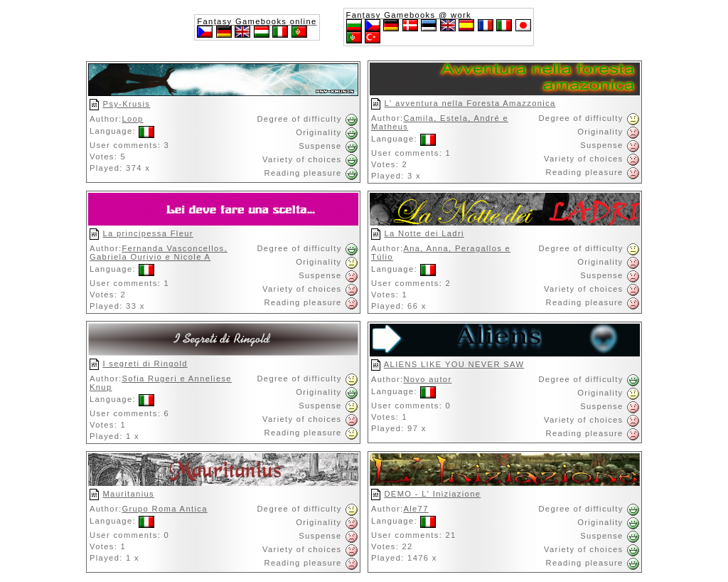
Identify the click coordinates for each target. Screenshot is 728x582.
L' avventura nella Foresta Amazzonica (470, 103)
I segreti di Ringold (145, 364)
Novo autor (427, 379)
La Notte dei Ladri (424, 233)
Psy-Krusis (126, 104)
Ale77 (416, 509)
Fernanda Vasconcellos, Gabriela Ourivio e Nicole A (159, 253)
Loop (132, 119)
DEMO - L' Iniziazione (432, 494)
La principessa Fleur (148, 233)
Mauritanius (128, 494)
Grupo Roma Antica (164, 509)
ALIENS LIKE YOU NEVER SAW (454, 364)
